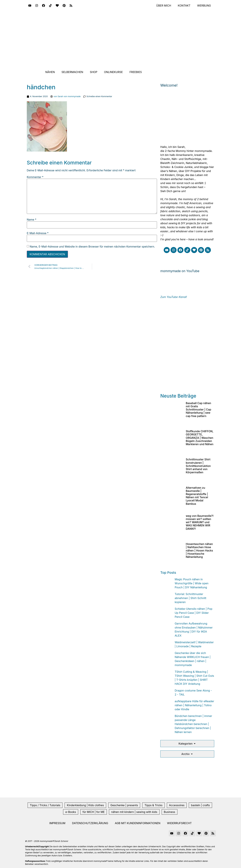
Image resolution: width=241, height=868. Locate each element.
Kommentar (35, 177)
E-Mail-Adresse (38, 233)
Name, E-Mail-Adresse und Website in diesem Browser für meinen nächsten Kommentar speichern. (92, 247)
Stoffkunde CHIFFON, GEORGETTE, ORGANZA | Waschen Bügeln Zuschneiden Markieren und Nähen (200, 438)
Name (32, 220)
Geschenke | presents (124, 805)
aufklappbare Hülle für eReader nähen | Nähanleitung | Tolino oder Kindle (194, 705)
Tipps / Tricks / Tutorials (45, 805)
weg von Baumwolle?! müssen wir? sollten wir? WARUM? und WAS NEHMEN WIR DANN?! (200, 522)
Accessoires (177, 805)
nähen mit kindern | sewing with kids (134, 812)
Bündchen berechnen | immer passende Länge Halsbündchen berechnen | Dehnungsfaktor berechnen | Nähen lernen (193, 724)
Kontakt (184, 6)
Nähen (50, 72)
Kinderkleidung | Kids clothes (85, 805)
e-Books (71, 812)
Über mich (164, 6)
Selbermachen (72, 72)
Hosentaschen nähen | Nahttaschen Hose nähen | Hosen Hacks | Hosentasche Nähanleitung (199, 550)
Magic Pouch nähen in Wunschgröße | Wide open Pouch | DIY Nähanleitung (192, 583)
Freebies (136, 72)
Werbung (204, 6)
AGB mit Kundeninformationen (138, 823)
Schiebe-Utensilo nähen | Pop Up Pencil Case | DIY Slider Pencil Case (194, 613)
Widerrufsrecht (179, 823)
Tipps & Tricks (153, 805)
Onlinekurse (113, 72)
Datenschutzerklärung (90, 823)
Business (170, 812)
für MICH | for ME (94, 812)
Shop (94, 72)
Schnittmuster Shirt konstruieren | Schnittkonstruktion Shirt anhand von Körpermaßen (198, 466)
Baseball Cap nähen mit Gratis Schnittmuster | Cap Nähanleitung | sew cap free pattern (198, 410)
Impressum (57, 823)
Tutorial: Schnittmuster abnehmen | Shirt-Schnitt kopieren (191, 598)
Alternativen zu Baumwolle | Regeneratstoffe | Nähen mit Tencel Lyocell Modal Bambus (197, 496)
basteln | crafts (200, 805)
